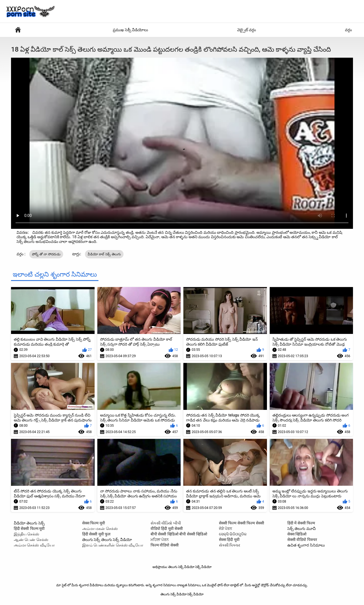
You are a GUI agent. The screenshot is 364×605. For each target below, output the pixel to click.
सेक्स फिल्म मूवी (94, 523)
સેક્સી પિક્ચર (230, 545)
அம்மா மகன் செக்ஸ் (100, 529)
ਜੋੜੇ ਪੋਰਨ (226, 529)
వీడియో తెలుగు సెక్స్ (29, 523)
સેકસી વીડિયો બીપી (166, 523)
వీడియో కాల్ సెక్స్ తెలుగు (104, 254)
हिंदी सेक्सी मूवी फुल (96, 534)
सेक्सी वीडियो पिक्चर (302, 540)
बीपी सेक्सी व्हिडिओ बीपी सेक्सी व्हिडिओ (179, 534)
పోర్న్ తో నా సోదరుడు (46, 254)
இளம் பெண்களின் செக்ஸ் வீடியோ (113, 545)
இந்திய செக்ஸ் (26, 534)
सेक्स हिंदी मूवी (229, 540)
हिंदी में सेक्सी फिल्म (301, 523)
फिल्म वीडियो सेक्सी (165, 545)
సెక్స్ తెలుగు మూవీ (302, 529)
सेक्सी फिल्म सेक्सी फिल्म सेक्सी (242, 523)
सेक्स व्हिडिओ (297, 534)
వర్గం (348, 30)
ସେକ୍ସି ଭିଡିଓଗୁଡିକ (233, 534)
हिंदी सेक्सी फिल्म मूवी (29, 529)
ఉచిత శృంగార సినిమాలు (306, 545)
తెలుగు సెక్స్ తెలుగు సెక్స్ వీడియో (107, 540)
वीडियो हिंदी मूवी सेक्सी (167, 529)
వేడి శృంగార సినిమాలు (18, 30)
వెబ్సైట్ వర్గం (247, 30)
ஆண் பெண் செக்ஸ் (31, 540)
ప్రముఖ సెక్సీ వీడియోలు (131, 30)
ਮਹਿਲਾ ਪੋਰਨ (160, 540)
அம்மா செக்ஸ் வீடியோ (34, 545)
